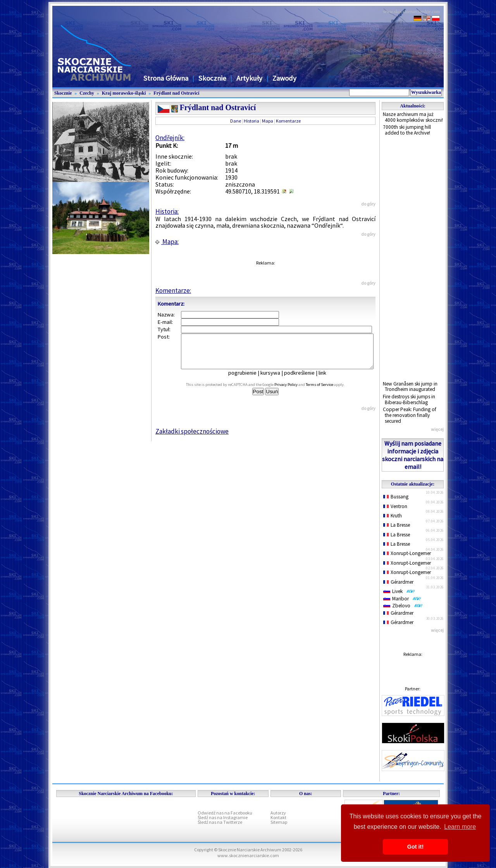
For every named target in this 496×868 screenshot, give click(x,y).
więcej (437, 429)
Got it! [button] (415, 847)
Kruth (393, 516)
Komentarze (288, 121)
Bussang (396, 497)
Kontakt (278, 817)
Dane (236, 121)
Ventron (395, 506)
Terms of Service (328, 392)
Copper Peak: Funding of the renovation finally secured (410, 415)
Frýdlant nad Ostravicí (176, 93)
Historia (251, 121)
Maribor (402, 599)
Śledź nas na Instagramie (223, 817)
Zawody (284, 78)
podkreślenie (305, 380)
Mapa (268, 121)
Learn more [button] (460, 827)
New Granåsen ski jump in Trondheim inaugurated (410, 387)
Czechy (87, 93)
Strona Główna (166, 78)
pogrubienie (248, 380)
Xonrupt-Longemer (407, 553)
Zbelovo (403, 606)
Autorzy (278, 813)
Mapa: (167, 242)
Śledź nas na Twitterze (220, 822)
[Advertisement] (413, 259)
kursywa (276, 380)
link (328, 380)
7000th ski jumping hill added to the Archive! (407, 130)
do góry (368, 204)
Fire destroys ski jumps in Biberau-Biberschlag (409, 399)
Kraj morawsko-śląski (124, 93)
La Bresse (397, 525)
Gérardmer (398, 582)
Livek (399, 591)
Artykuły (249, 78)
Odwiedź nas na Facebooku (225, 813)
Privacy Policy (294, 392)
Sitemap (279, 822)
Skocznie (212, 78)
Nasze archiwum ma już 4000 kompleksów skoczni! (413, 117)
